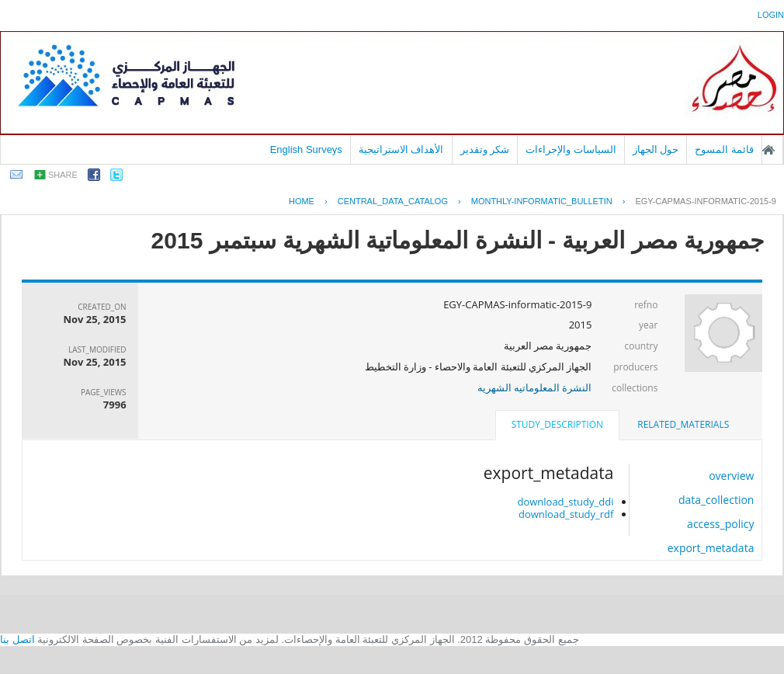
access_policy (720, 524)
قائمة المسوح (724, 149)
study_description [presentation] (557, 424)
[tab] (683, 425)
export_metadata (711, 548)
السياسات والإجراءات (571, 149)
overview (731, 476)
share (63, 175)
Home (302, 201)
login (771, 15)
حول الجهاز (656, 149)
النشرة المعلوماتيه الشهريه (535, 387)
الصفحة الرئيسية (768, 150)
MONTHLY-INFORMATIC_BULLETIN (542, 201)
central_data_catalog (393, 201)
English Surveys (306, 149)
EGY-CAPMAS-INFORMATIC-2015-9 (706, 201)
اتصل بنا (17, 639)
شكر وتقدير (485, 149)
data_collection (716, 500)
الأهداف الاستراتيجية (401, 149)
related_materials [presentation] (683, 424)
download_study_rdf (566, 514)
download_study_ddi (565, 502)
